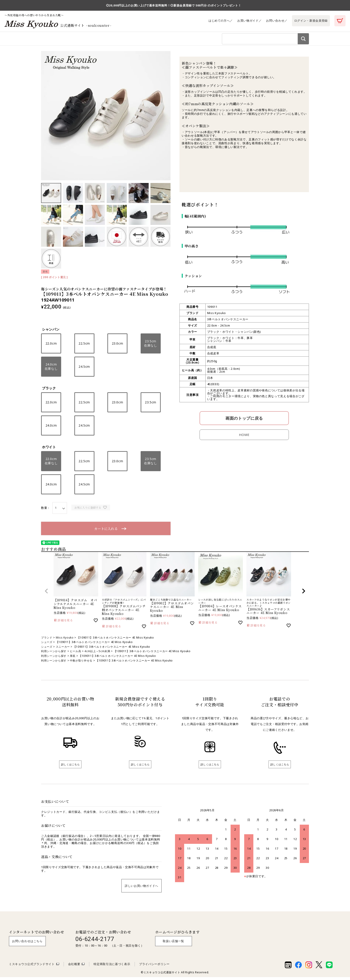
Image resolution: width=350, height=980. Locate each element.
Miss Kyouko (65, 640)
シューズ (47, 645)
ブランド (47, 640)
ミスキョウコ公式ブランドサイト (32, 967)
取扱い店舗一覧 (173, 944)
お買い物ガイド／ (249, 21)
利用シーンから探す (90, 40)
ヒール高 (76, 654)
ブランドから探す (120, 40)
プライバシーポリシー (154, 967)
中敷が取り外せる (81, 663)
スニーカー (63, 650)
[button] (46, 594)
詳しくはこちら (70, 767)
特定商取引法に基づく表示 (112, 967)
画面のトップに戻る (244, 421)
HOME (244, 438)
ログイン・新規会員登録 (311, 21)
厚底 (73, 659)
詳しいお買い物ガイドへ (142, 889)
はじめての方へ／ (221, 21)
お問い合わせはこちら (27, 944)
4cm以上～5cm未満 (97, 654)
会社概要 (74, 967)
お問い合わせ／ (277, 21)
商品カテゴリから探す (56, 40)
